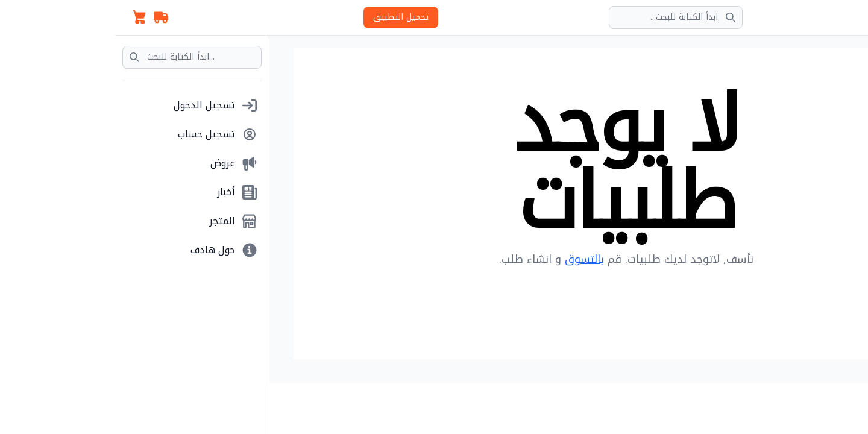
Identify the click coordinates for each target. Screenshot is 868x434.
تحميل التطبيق (286, 17)
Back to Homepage (511, 299)
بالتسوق (469, 259)
